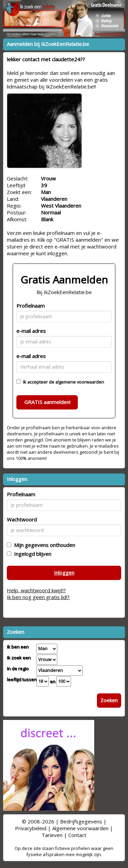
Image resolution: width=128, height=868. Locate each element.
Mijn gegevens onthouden (43, 545)
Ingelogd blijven (31, 554)
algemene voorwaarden (80, 382)
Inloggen (64, 573)
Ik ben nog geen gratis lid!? (38, 597)
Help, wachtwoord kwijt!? (36, 590)
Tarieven (52, 835)
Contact (77, 835)
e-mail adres (31, 331)
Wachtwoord (22, 519)
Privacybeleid (31, 828)
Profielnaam (31, 306)
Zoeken (109, 700)
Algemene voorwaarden (80, 828)
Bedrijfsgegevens (81, 821)
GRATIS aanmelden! (47, 402)
